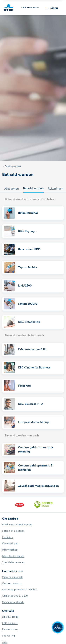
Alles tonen (12, 189)
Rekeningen (56, 189)
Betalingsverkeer (13, 166)
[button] (51, 8)
